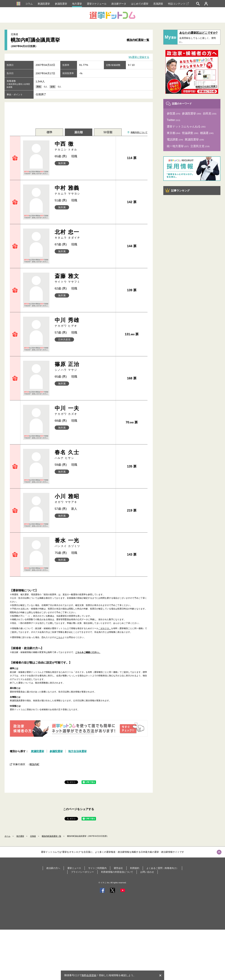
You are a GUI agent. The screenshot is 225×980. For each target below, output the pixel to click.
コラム (29, 4)
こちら (59, 637)
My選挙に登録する (139, 57)
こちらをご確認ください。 (88, 652)
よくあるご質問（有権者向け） (162, 868)
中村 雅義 (84, 190)
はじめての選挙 (140, 4)
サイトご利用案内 (97, 868)
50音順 (108, 132)
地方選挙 (77, 4)
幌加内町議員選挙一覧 (52, 836)
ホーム (7, 836)
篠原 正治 (84, 366)
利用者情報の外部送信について (117, 872)
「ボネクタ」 (105, 628)
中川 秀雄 (84, 322)
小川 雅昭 (84, 499)
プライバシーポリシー (82, 872)
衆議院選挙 (44, 4)
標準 (49, 132)
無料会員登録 (89, 975)
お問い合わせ (147, 872)
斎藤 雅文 (84, 278)
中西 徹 (84, 146)
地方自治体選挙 (77, 751)
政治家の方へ (53, 868)
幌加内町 (34, 764)
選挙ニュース (74, 868)
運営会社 (118, 868)
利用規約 (135, 868)
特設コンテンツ (178, 4)
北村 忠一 (84, 234)
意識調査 (158, 4)
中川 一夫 (84, 410)
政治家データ (119, 4)
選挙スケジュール (97, 4)
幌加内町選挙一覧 (138, 40)
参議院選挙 (61, 4)
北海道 (33, 836)
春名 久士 (84, 455)
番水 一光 (84, 543)
